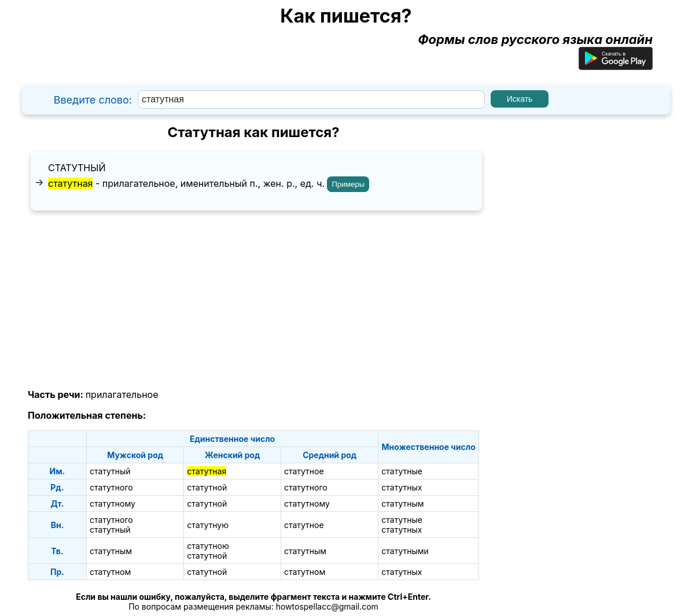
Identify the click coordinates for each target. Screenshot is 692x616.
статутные (402, 471)
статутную (208, 525)
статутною (208, 546)
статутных (402, 487)
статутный (77, 168)
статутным (402, 504)
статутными (405, 551)
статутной (207, 487)
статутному (113, 504)
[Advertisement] (253, 300)
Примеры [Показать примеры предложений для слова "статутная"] (348, 184)
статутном (110, 572)
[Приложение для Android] (616, 65)
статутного (111, 487)
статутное (304, 471)
